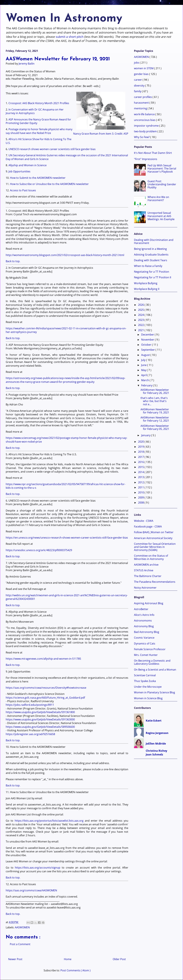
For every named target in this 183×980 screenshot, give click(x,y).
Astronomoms (143, 621)
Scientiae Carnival (145, 675)
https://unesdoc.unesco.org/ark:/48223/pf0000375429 (39, 550)
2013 (141, 477)
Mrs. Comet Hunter (146, 655)
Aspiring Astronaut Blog (149, 603)
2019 (141, 447)
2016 (141, 462)
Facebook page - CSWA (148, 527)
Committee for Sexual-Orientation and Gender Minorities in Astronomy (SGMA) (155, 547)
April (144, 375)
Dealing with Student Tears (151, 260)
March (145, 380)
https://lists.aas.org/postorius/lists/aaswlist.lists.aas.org (49, 821)
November (148, 340)
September (148, 350)
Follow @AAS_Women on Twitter (154, 532)
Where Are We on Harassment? (158, 199)
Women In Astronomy (64, 19)
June (144, 365)
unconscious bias (145, 120)
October (147, 345)
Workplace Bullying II (147, 289)
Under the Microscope (148, 687)
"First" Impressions (146, 159)
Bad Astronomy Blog (147, 632)
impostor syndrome (147, 126)
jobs (137, 63)
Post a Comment (20, 944)
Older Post (119, 959)
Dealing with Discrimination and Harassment (154, 241)
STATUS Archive (144, 570)
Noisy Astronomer (145, 588)
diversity (140, 86)
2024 (141, 315)
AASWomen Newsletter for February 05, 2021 (155, 427)
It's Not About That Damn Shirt (153, 153)
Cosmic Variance (144, 638)
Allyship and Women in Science (28, 165)
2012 (141, 482)
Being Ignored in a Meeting (150, 249)
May (144, 370)
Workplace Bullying (146, 283)
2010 (141, 492)
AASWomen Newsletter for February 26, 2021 (155, 391)
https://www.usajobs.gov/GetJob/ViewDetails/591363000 (40, 719)
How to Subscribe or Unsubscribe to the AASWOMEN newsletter (49, 184)
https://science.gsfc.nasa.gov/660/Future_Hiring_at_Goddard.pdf (45, 698)
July (144, 360)
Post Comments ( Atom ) (75, 970)
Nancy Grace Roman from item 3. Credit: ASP (101, 113)
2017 (141, 457)
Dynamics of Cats (145, 644)
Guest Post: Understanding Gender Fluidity (162, 184)
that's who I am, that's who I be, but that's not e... (154, 401)
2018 (141, 452)
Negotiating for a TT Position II (153, 277)
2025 (141, 310)
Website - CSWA (144, 521)
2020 (141, 442)
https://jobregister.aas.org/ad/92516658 (30, 734)
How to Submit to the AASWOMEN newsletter (38, 178)
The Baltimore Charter (148, 576)
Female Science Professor (150, 649)
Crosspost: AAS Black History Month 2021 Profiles (39, 103)
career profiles (143, 97)
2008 (141, 503)
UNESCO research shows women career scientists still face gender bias (52, 149)
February (147, 385)
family (138, 91)
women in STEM (144, 68)
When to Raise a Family (148, 266)
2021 (141, 330)
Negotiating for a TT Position (152, 272)
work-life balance (145, 114)
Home (68, 959)
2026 (141, 305)
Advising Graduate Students (151, 255)
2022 (141, 325)
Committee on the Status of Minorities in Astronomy (151, 557)
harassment (142, 103)
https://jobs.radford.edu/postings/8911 (30, 705)
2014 (141, 472)
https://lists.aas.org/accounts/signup (38, 868)
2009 (141, 497)
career (138, 80)
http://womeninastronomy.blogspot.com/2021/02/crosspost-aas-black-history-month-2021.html (65, 255)
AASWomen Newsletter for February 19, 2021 (155, 411)
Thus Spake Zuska (145, 681)
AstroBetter (141, 609)
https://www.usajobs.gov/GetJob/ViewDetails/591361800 (40, 712)
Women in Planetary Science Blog (154, 692)
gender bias (142, 74)
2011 (141, 487)
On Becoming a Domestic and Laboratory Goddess (152, 662)
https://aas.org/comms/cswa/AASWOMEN (31, 890)
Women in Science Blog (148, 698)
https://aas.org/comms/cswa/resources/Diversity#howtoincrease (46, 688)
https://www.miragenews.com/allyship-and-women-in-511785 (43, 659)
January (146, 435)
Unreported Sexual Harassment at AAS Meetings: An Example (161, 216)
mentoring (141, 108)
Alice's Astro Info (144, 615)
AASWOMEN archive (146, 565)
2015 (141, 467)
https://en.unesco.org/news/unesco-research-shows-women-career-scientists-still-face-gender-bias (67, 538)
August (146, 355)
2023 (141, 320)
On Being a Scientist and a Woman (155, 670)
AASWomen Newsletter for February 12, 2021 (155, 419)
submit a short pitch (70, 37)
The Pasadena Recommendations (155, 582)
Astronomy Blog (144, 626)
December (148, 335)
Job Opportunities (19, 171)
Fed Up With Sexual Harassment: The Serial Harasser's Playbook (162, 168)
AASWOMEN (22, 927)
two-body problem (146, 131)
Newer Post (15, 959)
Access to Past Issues (23, 190)
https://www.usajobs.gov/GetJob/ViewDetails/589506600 (40, 727)
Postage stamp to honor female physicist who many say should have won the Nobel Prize (39, 131)
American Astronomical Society (153, 538)
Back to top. (13, 261)
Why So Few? (142, 137)
